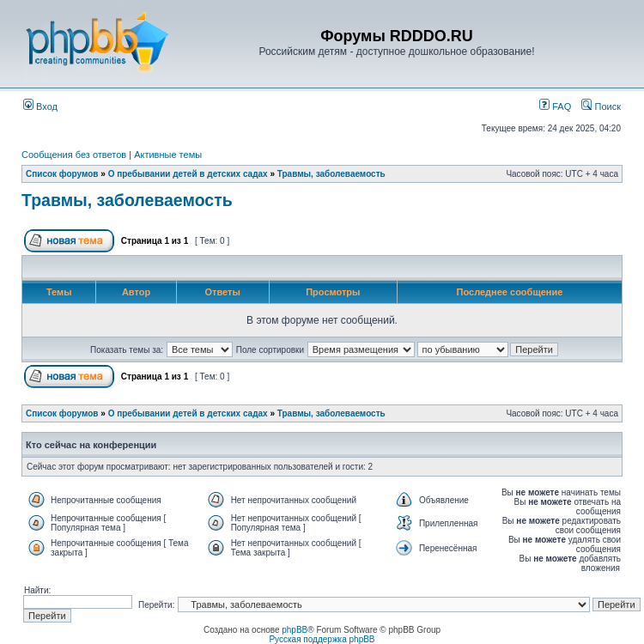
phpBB (295, 630)
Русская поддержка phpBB (322, 639)
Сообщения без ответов (74, 155)
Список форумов (62, 174)
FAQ (555, 106)
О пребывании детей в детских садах (188, 174)
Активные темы (168, 155)
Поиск (601, 106)
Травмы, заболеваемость (331, 174)
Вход (40, 106)
